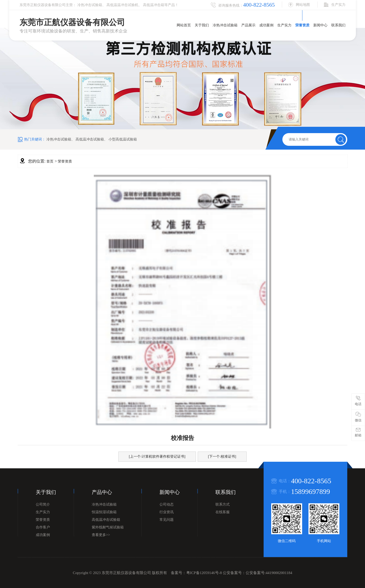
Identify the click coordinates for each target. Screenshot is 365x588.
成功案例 (266, 25)
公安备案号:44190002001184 (269, 573)
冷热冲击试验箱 (90, 5)
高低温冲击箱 (154, 5)
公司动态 (167, 504)
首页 (50, 161)
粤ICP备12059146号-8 (204, 573)
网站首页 (184, 25)
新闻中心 (320, 25)
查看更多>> (101, 535)
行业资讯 (167, 512)
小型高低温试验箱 (123, 139)
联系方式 (223, 504)
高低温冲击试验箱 (90, 139)
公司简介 (43, 504)
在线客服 (223, 512)
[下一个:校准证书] (222, 457)
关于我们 (202, 25)
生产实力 (284, 25)
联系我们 (338, 25)
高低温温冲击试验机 (122, 5)
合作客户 (43, 527)
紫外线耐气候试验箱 (108, 527)
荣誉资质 (302, 25)
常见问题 (167, 520)
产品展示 (248, 25)
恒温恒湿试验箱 (104, 512)
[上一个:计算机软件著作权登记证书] (157, 457)
